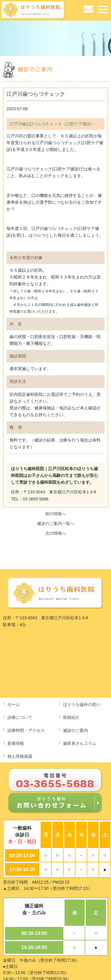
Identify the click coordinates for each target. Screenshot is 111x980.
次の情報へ (56, 533)
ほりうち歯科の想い (82, 704)
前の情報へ (56, 514)
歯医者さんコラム (80, 743)
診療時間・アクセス (26, 730)
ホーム (14, 704)
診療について (20, 717)
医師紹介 (71, 717)
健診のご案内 (75, 730)
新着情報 (16, 743)
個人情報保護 (20, 756)
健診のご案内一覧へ (56, 523)
